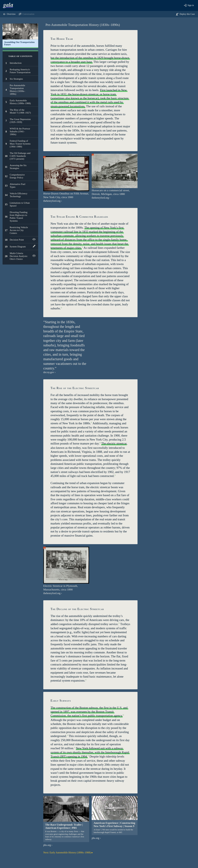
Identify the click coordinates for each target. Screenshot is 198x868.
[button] (189, 5)
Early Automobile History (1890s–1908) (67, 852)
